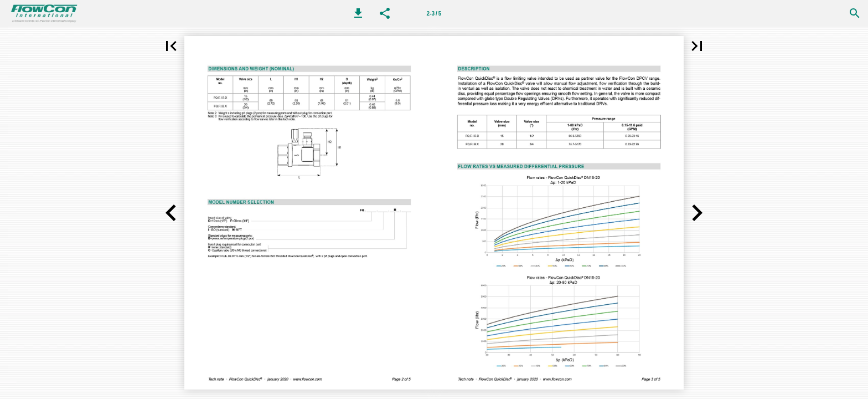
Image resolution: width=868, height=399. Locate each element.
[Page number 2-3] (434, 13)
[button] (358, 13)
